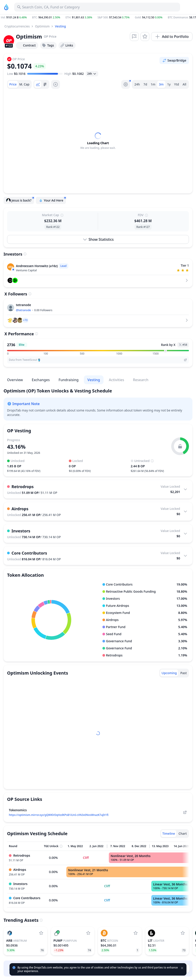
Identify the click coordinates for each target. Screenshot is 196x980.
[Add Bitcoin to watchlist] (136, 933)
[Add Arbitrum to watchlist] (41, 933)
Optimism (42, 26)
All (184, 84)
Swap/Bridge (174, 60)
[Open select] (92, 74)
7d (145, 84)
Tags (48, 45)
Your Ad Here (52, 200)
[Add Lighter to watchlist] (183, 933)
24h (137, 84)
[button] (98, 17)
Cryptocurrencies (17, 26)
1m (153, 84)
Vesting (60, 26)
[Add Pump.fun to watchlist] (88, 933)
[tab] (13, 84)
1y (169, 84)
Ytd (177, 84)
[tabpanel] (98, 141)
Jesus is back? (20, 200)
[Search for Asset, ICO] (97, 7)
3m (161, 84)
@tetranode (23, 310)
